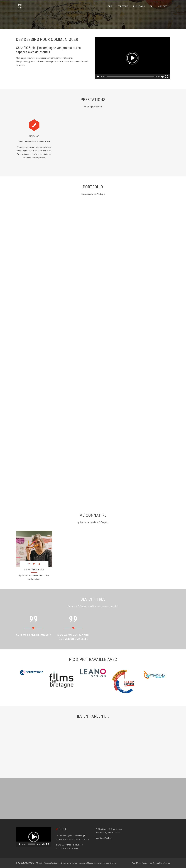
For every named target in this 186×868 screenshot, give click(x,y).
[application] (132, 58)
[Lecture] (98, 77)
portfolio (123, 6)
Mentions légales (103, 838)
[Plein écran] (167, 77)
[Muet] (162, 77)
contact (163, 6)
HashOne (153, 863)
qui (151, 6)
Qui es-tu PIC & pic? (34, 570)
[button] (132, 58)
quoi (110, 6)
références (139, 6)
